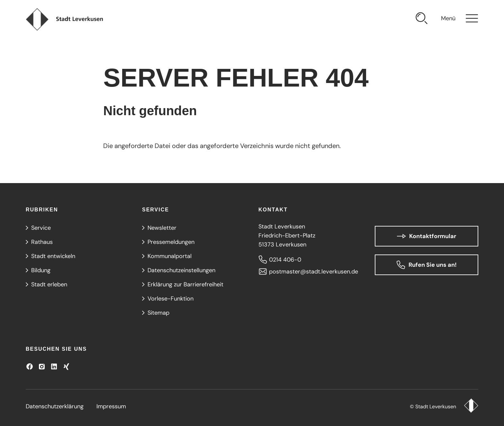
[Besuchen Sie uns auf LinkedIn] (54, 366)
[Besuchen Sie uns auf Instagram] (42, 366)
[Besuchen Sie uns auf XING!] (66, 366)
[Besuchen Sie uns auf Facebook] (30, 366)
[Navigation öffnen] (460, 19)
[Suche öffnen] (422, 19)
